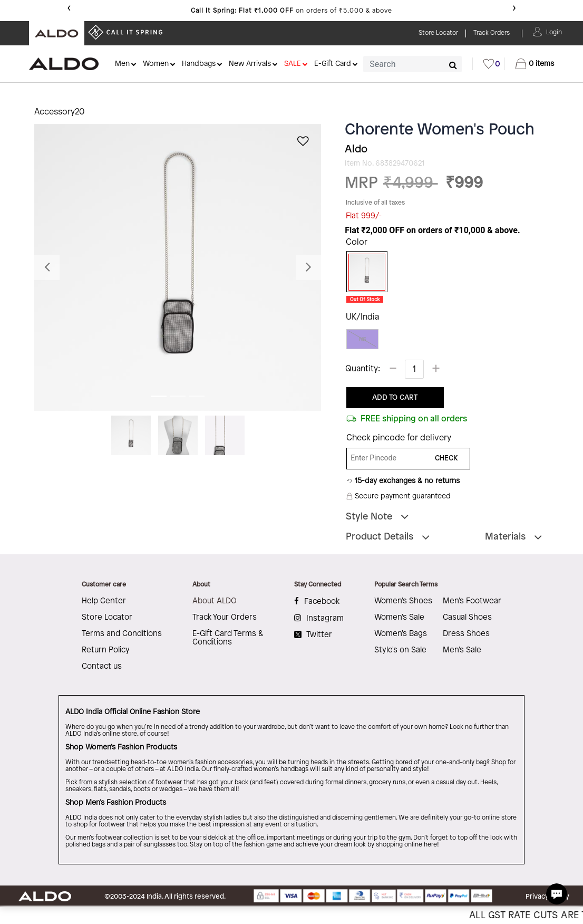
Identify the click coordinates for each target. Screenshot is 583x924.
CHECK (446, 459)
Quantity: (363, 369)
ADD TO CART (395, 398)
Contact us (102, 667)
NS (362, 339)
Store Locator (107, 618)
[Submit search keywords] (453, 65)
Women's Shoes (403, 601)
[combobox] (412, 64)
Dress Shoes (466, 634)
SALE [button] (293, 64)
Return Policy (106, 650)
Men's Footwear (472, 601)
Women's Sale (399, 618)
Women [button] (156, 64)
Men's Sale (462, 650)
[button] (554, 31)
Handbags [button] (199, 64)
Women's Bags (401, 634)
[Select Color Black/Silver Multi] (363, 272)
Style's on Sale (400, 650)
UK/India (362, 317)
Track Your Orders (225, 618)
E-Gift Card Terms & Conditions (228, 638)
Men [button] (122, 64)
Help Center (104, 601)
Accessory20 (60, 112)
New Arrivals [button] (250, 64)
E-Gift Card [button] (333, 64)
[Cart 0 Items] (535, 64)
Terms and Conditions (122, 634)
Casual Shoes (467, 618)
